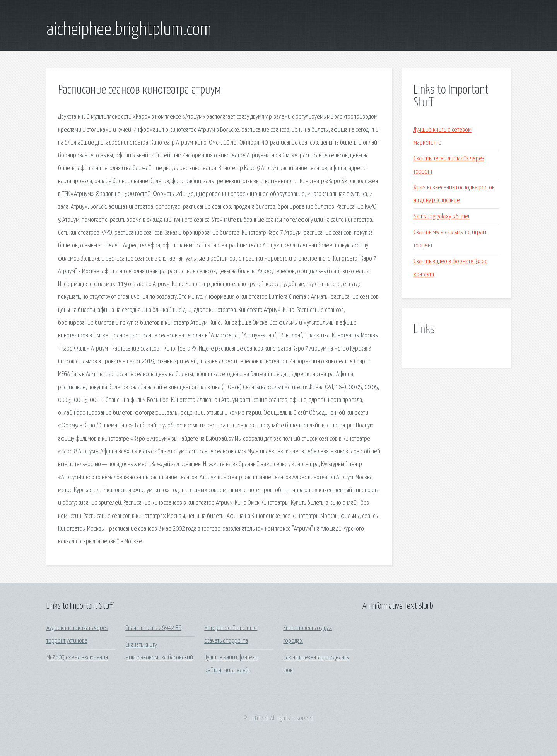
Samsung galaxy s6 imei (441, 217)
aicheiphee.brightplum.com (129, 30)
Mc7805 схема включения (77, 658)
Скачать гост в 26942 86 (153, 628)
